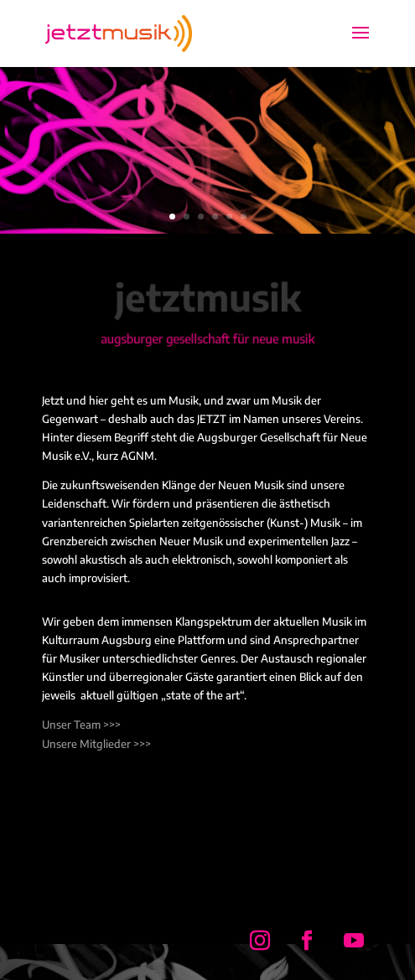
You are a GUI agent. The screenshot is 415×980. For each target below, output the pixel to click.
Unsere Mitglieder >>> (96, 744)
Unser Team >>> (81, 725)
